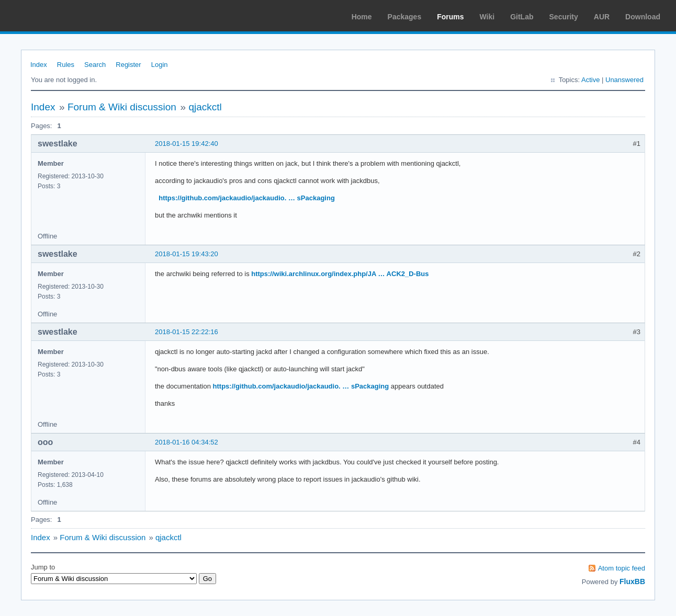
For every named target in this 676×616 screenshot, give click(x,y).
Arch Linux (58, 16)
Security (564, 17)
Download (643, 17)
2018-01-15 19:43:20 (187, 254)
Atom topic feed (622, 568)
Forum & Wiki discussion (122, 107)
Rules (66, 65)
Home (362, 17)
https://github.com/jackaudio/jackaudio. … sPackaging (247, 198)
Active (590, 80)
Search (95, 65)
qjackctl (205, 107)
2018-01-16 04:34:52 (187, 442)
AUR (602, 17)
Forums (450, 17)
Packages (405, 17)
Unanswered (624, 80)
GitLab (522, 17)
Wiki (487, 17)
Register (128, 65)
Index (39, 65)
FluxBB (632, 581)
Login (160, 65)
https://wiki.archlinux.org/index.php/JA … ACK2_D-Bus (340, 274)
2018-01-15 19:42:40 (187, 144)
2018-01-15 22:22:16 (187, 332)
